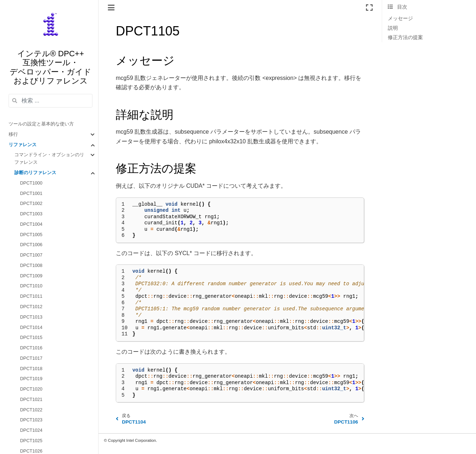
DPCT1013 (31, 317)
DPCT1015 (31, 338)
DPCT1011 (31, 296)
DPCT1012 (31, 307)
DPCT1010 (31, 286)
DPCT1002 (31, 204)
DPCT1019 (31, 379)
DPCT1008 (31, 266)
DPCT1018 (31, 369)
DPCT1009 (31, 276)
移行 (13, 134)
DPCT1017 (31, 358)
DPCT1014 (31, 328)
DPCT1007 (31, 255)
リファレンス (23, 145)
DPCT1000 (31, 183)
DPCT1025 (31, 441)
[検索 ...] (51, 101)
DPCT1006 (31, 245)
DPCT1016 (31, 348)
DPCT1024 (31, 430)
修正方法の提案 (405, 37)
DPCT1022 (31, 410)
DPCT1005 (31, 235)
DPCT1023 (31, 420)
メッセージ (400, 18)
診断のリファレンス (35, 173)
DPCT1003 (31, 214)
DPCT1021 (31, 400)
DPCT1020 (31, 389)
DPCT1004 (31, 224)
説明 (393, 28)
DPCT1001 (31, 193)
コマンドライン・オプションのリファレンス (49, 159)
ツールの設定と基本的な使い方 (41, 124)
